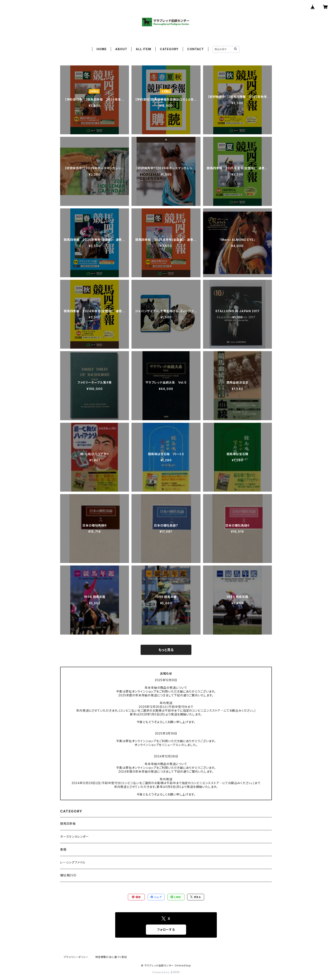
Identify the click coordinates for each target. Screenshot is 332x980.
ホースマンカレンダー (75, 837)
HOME (102, 49)
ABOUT (121, 49)
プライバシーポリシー (76, 957)
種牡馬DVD (68, 875)
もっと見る (166, 650)
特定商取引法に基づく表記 (111, 957)
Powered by (166, 972)
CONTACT (196, 49)
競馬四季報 (68, 824)
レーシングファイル (73, 862)
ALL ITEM (143, 49)
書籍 (63, 849)
